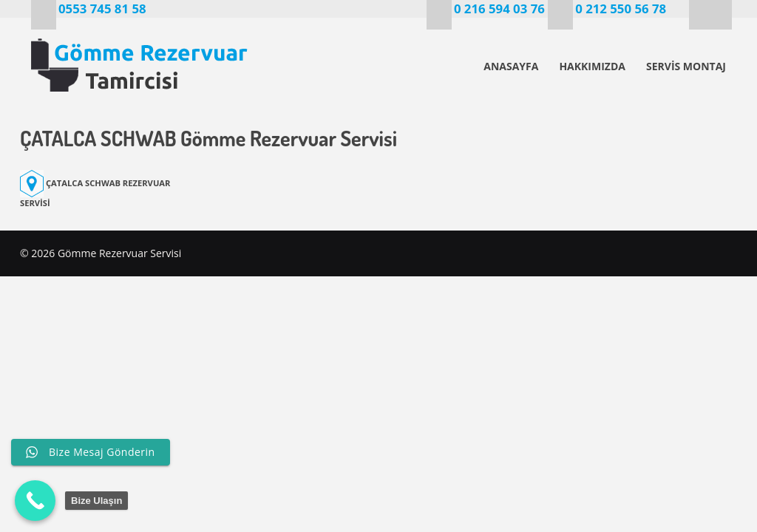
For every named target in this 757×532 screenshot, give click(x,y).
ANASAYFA (511, 66)
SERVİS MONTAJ (686, 66)
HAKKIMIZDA (592, 66)
